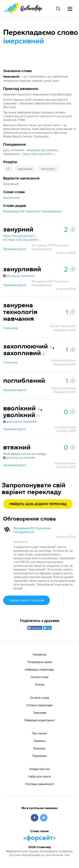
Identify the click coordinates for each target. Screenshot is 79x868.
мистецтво (25, 169)
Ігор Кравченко (65, 427)
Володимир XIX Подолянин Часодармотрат (33, 211)
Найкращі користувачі (39, 720)
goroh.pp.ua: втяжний (19, 457)
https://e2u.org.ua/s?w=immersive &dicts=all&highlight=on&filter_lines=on (20, 236)
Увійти (27, 600)
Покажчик (39, 654)
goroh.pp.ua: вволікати (20, 421)
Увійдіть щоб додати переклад (38, 504)
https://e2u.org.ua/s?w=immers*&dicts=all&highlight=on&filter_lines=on (39, 154)
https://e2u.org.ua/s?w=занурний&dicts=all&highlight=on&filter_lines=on (25, 240)
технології (48, 169)
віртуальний (11, 197)
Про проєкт (40, 733)
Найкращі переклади (39, 669)
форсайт (40, 838)
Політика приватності (40, 784)
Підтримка (39, 756)
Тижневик (40, 713)
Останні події (39, 677)
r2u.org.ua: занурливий (20, 276)
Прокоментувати (15, 249)
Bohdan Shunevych (63, 326)
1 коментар (11, 328)
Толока (40, 684)
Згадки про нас (40, 769)
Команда (39, 748)
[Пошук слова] (58, 9)
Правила (39, 741)
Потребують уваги (40, 662)
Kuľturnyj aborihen (64, 360)
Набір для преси (40, 776)
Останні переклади (39, 705)
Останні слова (39, 698)
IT (8, 169)
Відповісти (21, 542)
